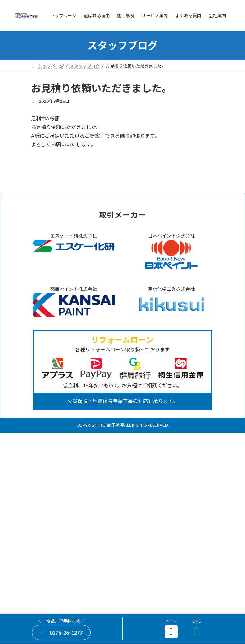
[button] (61, 632)
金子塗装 (115, 608)
